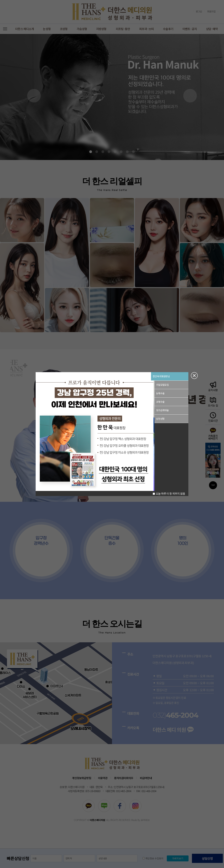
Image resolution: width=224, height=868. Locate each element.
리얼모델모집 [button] (162, 385)
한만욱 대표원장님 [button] (161, 376)
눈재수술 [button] (160, 393)
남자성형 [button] (160, 419)
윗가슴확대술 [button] (162, 410)
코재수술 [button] (160, 402)
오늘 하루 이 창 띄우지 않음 (169, 493)
